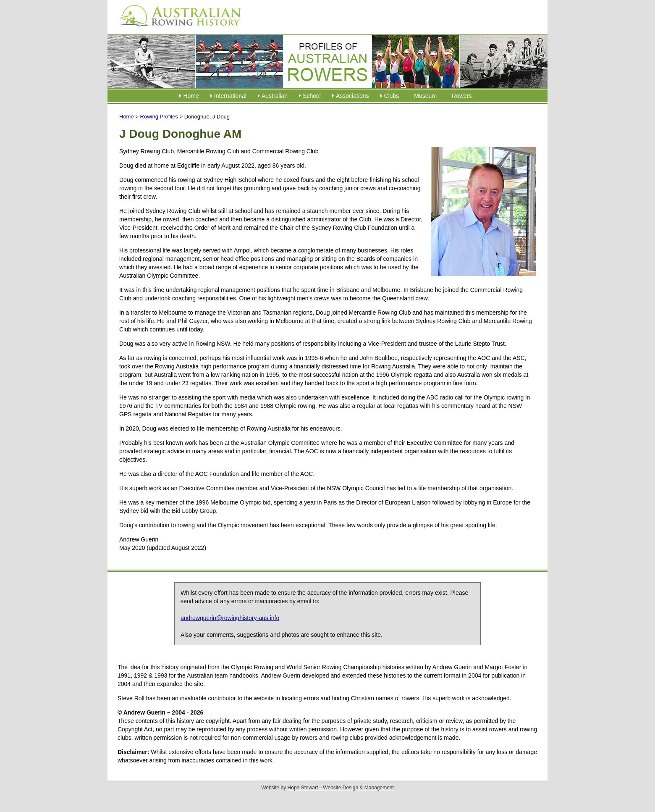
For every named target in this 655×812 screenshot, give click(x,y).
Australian (275, 96)
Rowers (462, 96)
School (312, 96)
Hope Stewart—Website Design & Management (341, 788)
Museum (425, 96)
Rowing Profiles (159, 117)
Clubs (392, 96)
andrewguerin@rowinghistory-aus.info (230, 618)
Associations (352, 96)
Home (191, 96)
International (230, 96)
